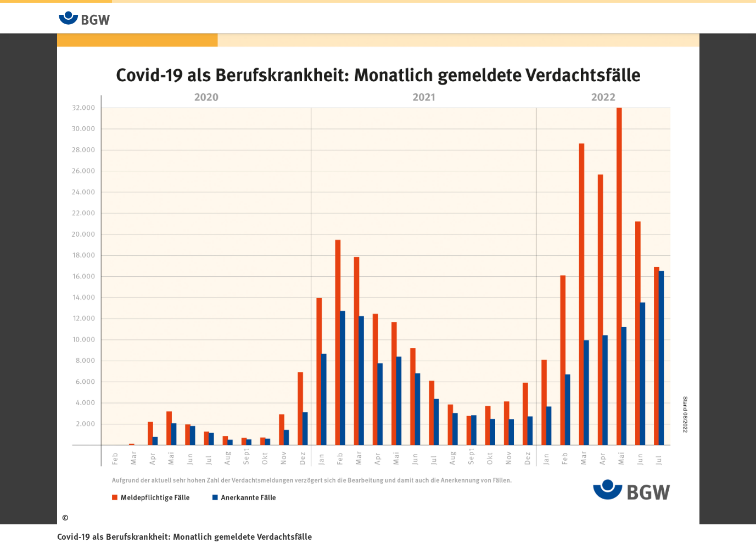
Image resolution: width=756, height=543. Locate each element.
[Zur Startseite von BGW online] (85, 18)
